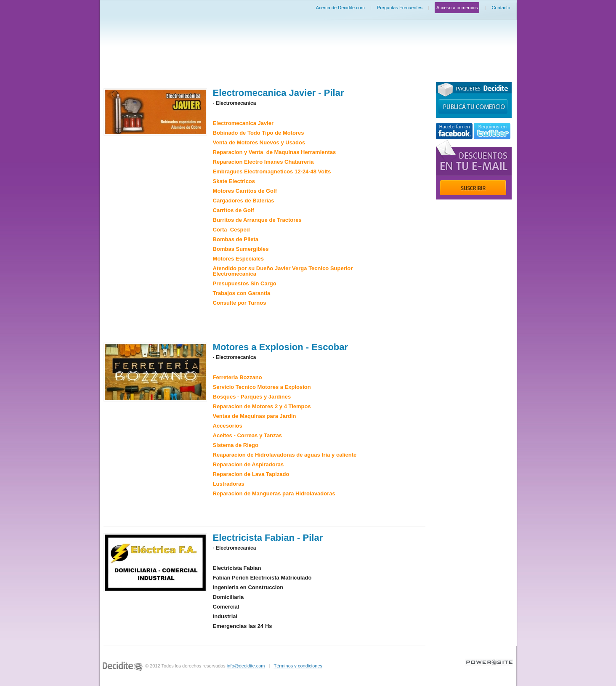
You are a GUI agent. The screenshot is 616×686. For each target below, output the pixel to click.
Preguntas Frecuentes (400, 8)
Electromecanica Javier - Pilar (279, 93)
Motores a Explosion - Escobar (281, 347)
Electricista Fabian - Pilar (268, 538)
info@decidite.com (246, 666)
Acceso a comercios (457, 8)
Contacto (501, 8)
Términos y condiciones (298, 666)
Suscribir (473, 188)
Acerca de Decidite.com (340, 8)
